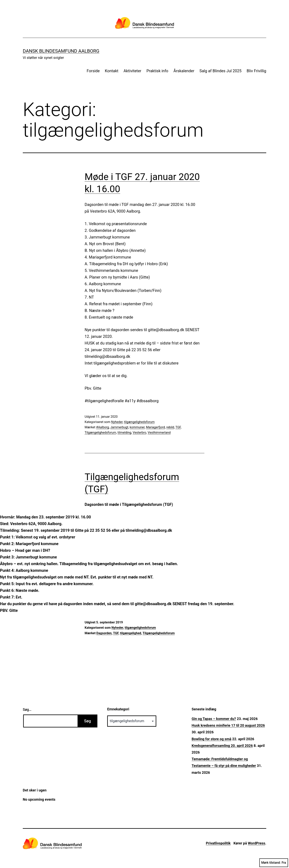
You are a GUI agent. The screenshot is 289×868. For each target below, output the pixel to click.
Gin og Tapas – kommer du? (214, 719)
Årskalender (184, 71)
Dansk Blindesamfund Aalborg (61, 51)
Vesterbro (139, 433)
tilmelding (124, 433)
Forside (93, 71)
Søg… (27, 709)
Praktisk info (157, 71)
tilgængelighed (131, 633)
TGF (178, 427)
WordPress (256, 843)
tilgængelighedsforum (139, 422)
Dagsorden (104, 633)
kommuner (137, 427)
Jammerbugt (119, 427)
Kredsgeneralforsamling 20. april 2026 (222, 746)
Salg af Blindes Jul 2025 (220, 71)
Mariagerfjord (156, 427)
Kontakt (112, 71)
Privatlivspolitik (218, 843)
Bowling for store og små (211, 739)
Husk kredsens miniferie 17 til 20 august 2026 (228, 725)
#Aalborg (103, 427)
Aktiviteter (132, 71)
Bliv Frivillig (256, 71)
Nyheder (117, 422)
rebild (170, 427)
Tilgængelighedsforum (100, 433)
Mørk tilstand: (274, 863)
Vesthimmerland (159, 433)
